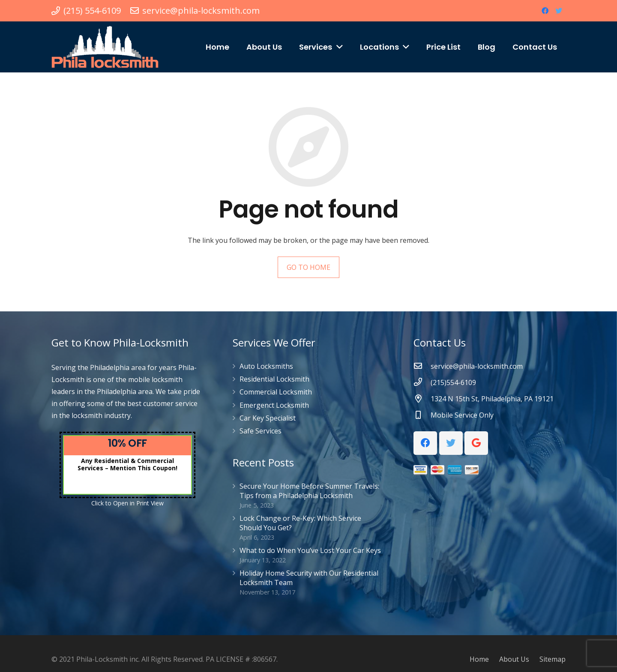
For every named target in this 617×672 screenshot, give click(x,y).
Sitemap (553, 659)
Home (479, 659)
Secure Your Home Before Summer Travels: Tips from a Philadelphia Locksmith (309, 491)
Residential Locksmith (274, 379)
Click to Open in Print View (127, 503)
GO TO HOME (308, 267)
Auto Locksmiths (266, 366)
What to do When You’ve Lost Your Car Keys (310, 550)
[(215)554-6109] (422, 382)
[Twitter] (559, 11)
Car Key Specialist (268, 418)
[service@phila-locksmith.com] (422, 366)
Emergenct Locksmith (274, 405)
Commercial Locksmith (276, 392)
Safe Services (261, 431)
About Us (514, 659)
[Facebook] (545, 11)
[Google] (476, 443)
